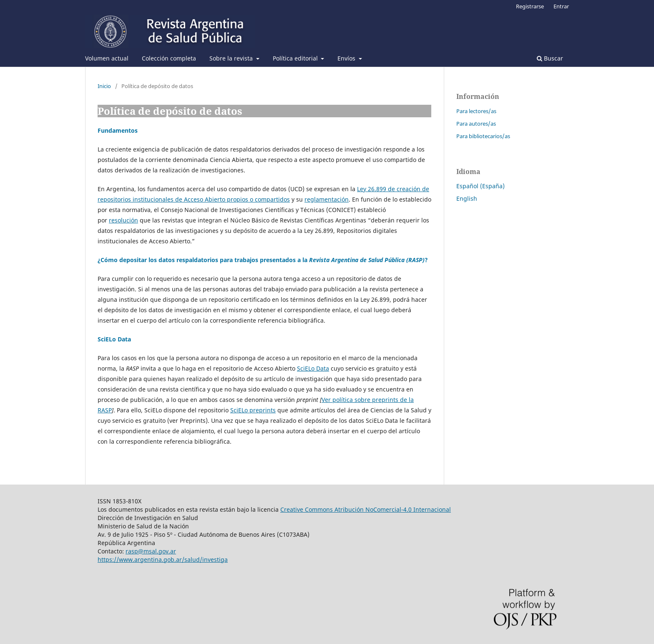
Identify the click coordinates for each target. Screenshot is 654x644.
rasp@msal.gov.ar (151, 551)
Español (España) (480, 186)
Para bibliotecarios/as (483, 136)
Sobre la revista (232, 58)
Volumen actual (107, 58)
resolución (123, 220)
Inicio (104, 86)
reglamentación (327, 199)
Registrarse (530, 6)
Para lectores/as (476, 111)
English (467, 198)
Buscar (550, 58)
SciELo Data (313, 368)
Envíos (347, 58)
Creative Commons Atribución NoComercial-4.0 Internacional (366, 509)
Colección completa (169, 58)
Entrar (561, 6)
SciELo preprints (253, 410)
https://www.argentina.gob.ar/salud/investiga (163, 559)
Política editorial (296, 58)
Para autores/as (476, 124)
